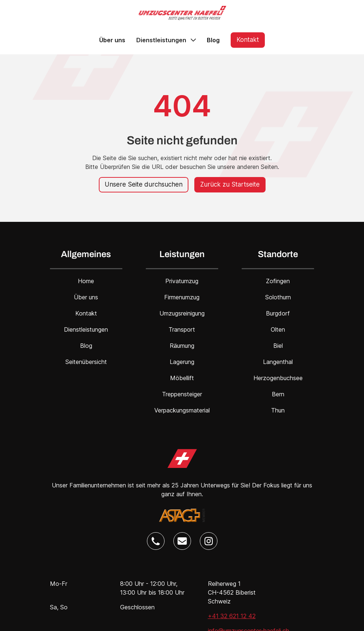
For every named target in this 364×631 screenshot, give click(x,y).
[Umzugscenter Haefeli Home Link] (182, 459)
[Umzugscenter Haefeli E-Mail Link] (182, 541)
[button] (166, 40)
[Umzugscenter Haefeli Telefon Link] (156, 541)
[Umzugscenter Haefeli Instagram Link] (209, 541)
